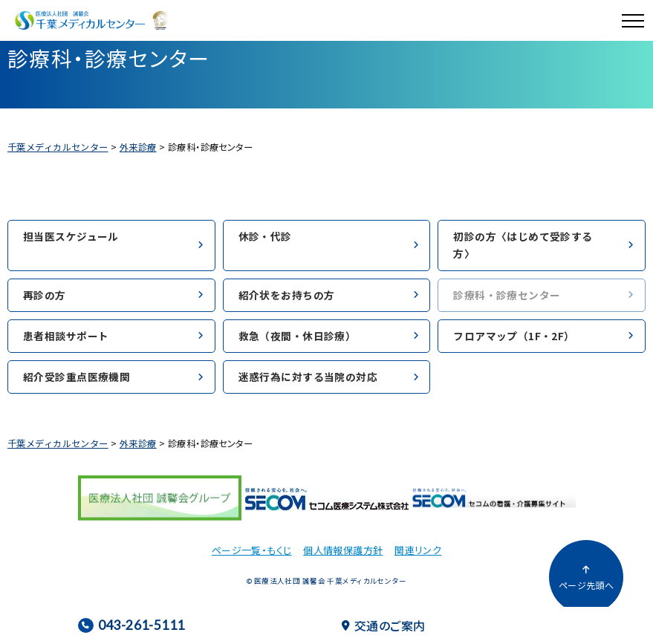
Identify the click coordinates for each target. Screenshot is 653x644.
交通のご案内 (384, 625)
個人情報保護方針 (343, 550)
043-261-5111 (131, 625)
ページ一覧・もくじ (252, 550)
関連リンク (418, 550)
